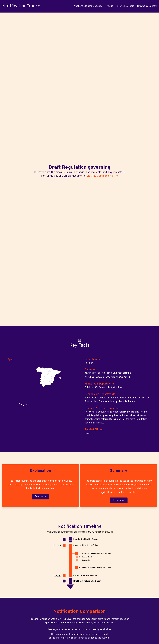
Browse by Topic (125, 6)
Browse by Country (147, 6)
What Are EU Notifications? (88, 6)
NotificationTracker (22, 6)
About (110, 6)
